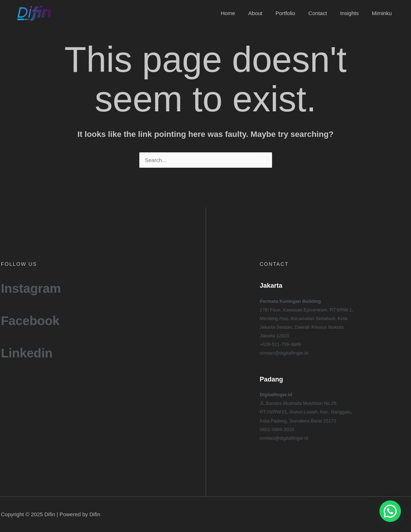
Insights (353, 13)
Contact (324, 13)
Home (241, 13)
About (266, 13)
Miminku (383, 13)
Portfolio (294, 13)
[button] (390, 511)
